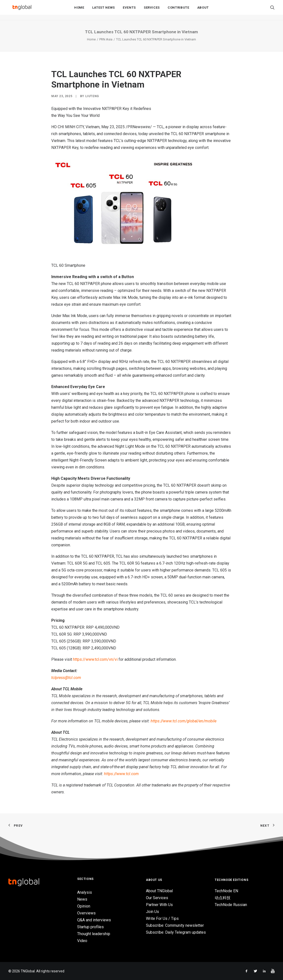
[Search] (272, 10)
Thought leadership (94, 934)
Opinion (84, 906)
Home (79, 10)
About (203, 10)
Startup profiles (90, 927)
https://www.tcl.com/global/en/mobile (184, 721)
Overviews (86, 913)
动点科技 (223, 898)
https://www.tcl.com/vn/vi (95, 659)
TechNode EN (226, 891)
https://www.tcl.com (121, 774)
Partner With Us (159, 905)
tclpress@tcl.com (66, 678)
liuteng (92, 96)
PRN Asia (106, 39)
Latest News (104, 10)
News (82, 899)
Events (129, 10)
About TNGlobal (159, 891)
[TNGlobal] (22, 10)
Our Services (157, 898)
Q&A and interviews (94, 920)
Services (152, 10)
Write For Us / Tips (162, 918)
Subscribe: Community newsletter (175, 925)
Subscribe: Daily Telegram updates (176, 932)
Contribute (178, 10)
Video (82, 941)
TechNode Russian (231, 905)
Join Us (152, 912)
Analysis (85, 892)
